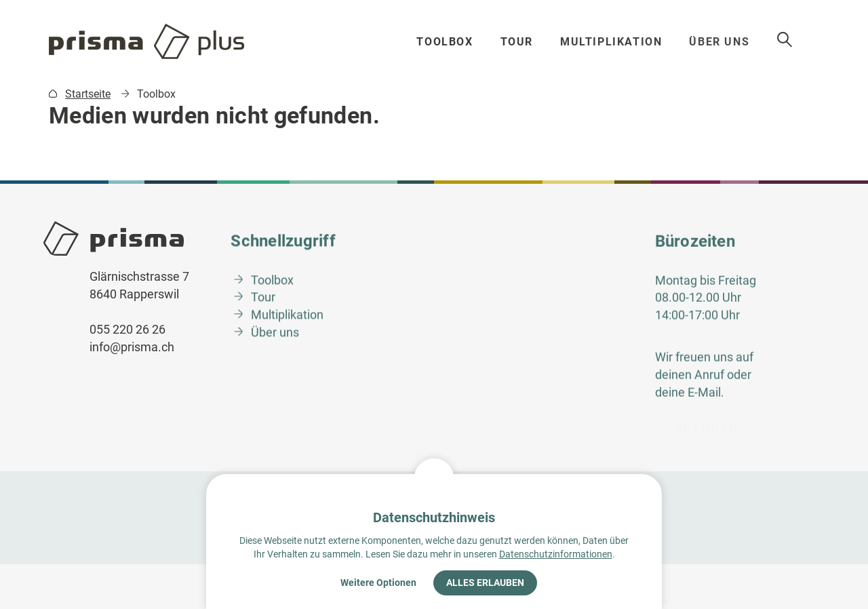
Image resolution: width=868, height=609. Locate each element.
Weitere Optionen (378, 583)
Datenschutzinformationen (556, 554)
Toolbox (448, 42)
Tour (521, 42)
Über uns (732, 42)
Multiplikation (619, 42)
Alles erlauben (485, 583)
